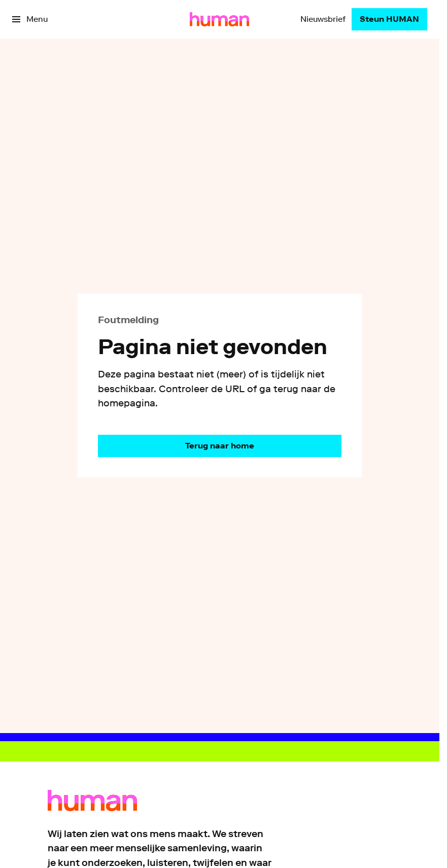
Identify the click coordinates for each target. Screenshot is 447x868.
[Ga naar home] (219, 19)
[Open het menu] (30, 19)
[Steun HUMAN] (389, 19)
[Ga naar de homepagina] (220, 446)
